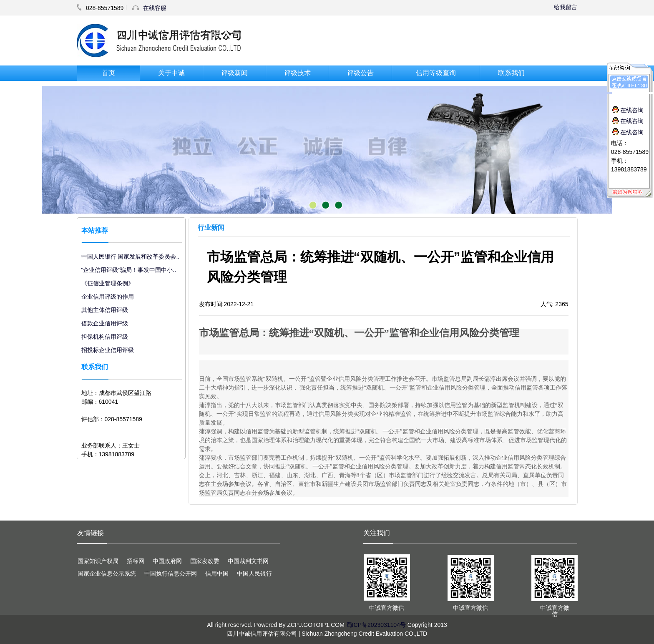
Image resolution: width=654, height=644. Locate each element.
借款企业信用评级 (105, 323)
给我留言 (566, 7)
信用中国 (217, 574)
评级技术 (297, 73)
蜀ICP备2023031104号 (376, 625)
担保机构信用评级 (105, 337)
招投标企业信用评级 (108, 350)
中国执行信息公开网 (171, 574)
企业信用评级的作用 (108, 297)
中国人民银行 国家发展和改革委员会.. (131, 257)
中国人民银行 (254, 574)
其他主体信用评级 (105, 310)
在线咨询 (628, 110)
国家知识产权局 (98, 561)
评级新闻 (234, 73)
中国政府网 (167, 561)
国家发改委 (205, 561)
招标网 (136, 561)
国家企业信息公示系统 (107, 574)
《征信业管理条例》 (108, 283)
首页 (108, 73)
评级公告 (360, 73)
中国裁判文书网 (248, 561)
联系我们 (511, 73)
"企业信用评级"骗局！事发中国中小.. (129, 270)
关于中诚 (171, 73)
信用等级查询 (436, 73)
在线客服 (155, 8)
